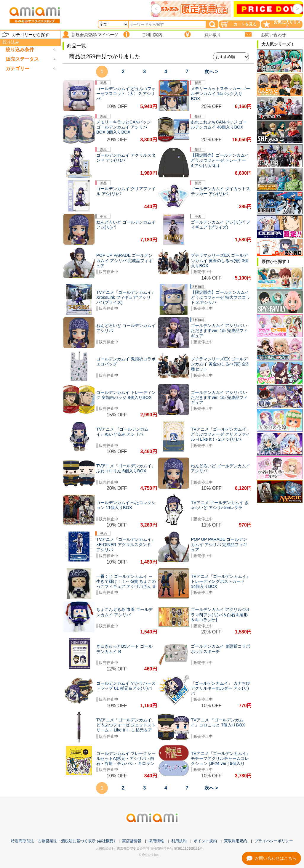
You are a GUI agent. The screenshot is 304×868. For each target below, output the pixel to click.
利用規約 (179, 841)
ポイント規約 (205, 841)
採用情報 (156, 841)
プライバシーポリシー (274, 841)
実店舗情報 (132, 841)
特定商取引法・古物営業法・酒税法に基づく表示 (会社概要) (63, 841)
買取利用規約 (236, 841)
